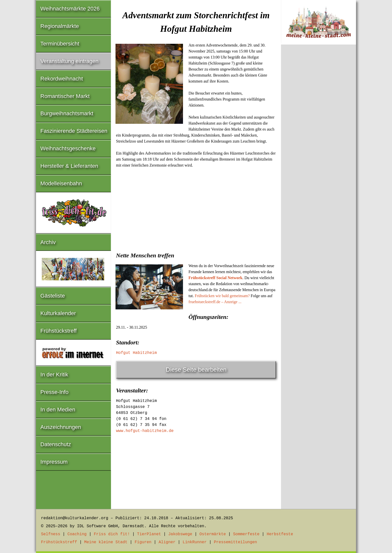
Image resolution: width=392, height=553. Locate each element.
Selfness (51, 534)
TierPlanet (149, 534)
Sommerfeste (246, 534)
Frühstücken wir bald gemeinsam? (222, 296)
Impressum (54, 462)
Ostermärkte (213, 534)
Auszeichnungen (61, 427)
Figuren (143, 542)
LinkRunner (195, 542)
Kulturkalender (58, 313)
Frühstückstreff (59, 331)
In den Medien (58, 410)
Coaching (77, 534)
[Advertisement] (196, 208)
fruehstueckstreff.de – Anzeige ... (215, 302)
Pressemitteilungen (235, 542)
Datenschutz (56, 444)
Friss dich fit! (112, 534)
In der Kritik (54, 375)
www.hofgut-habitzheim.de (145, 431)
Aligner (167, 542)
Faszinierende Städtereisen (74, 131)
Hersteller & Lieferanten (69, 166)
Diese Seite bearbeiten (196, 370)
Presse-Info (55, 392)
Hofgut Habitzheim (136, 353)
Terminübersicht (60, 44)
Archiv (48, 242)
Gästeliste (53, 296)
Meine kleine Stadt (106, 542)
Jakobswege (180, 534)
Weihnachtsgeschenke (68, 148)
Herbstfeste (280, 534)
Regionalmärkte (60, 26)
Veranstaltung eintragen (69, 61)
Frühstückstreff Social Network (215, 278)
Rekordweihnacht (62, 79)
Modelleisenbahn (61, 183)
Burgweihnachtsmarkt (67, 113)
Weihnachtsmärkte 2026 (70, 9)
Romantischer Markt (65, 96)
